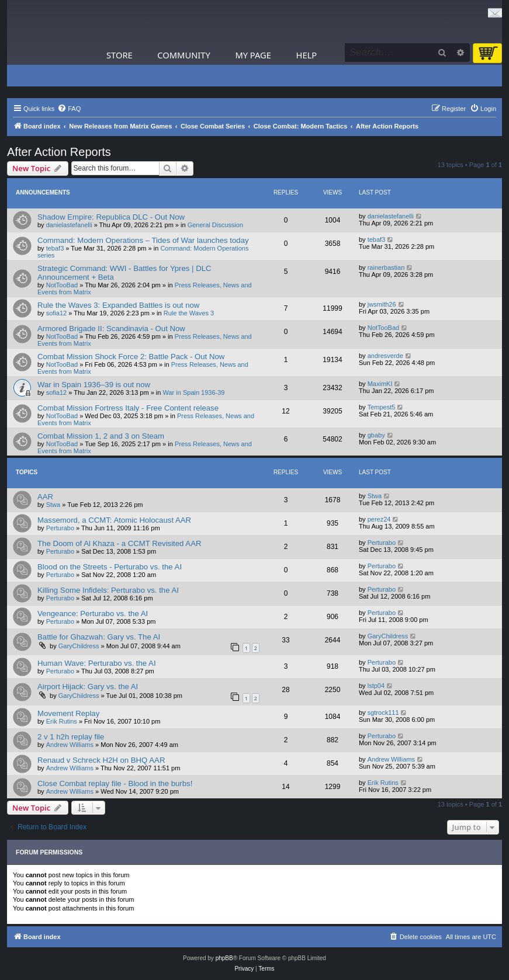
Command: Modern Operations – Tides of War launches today (143, 240)
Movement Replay (68, 713)
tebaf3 (55, 248)
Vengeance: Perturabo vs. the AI (93, 614)
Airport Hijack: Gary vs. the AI (88, 687)
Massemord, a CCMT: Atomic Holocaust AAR (114, 520)
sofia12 (56, 313)
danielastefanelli (69, 225)
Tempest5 (382, 407)
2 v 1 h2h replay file (71, 737)
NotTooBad (62, 285)
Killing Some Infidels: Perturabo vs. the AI (108, 590)
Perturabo (60, 528)
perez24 (379, 519)
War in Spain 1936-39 (194, 392)
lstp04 (376, 686)
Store (120, 55)
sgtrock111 (383, 713)
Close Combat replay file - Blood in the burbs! (115, 783)
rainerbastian (386, 267)
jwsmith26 (382, 304)
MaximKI (380, 384)
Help (307, 55)
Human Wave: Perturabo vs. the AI (97, 663)
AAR (45, 497)
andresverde (385, 356)
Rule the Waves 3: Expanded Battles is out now (118, 305)
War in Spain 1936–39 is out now (94, 385)
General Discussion (215, 225)
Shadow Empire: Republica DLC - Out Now (111, 217)
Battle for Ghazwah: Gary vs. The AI (99, 637)
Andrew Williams (70, 745)
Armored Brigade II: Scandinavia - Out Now (111, 329)
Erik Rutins (62, 721)
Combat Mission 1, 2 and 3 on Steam (101, 436)
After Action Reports (59, 152)
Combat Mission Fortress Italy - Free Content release (128, 408)
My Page (253, 55)
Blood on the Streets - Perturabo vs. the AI (110, 567)
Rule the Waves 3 (189, 313)
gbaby (376, 435)
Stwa (53, 505)
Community (183, 55)
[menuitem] (69, 109)
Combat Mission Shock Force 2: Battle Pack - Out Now (131, 357)
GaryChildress (79, 646)
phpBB (224, 958)
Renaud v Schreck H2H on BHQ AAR (101, 760)
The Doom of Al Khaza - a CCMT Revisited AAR (119, 543)
